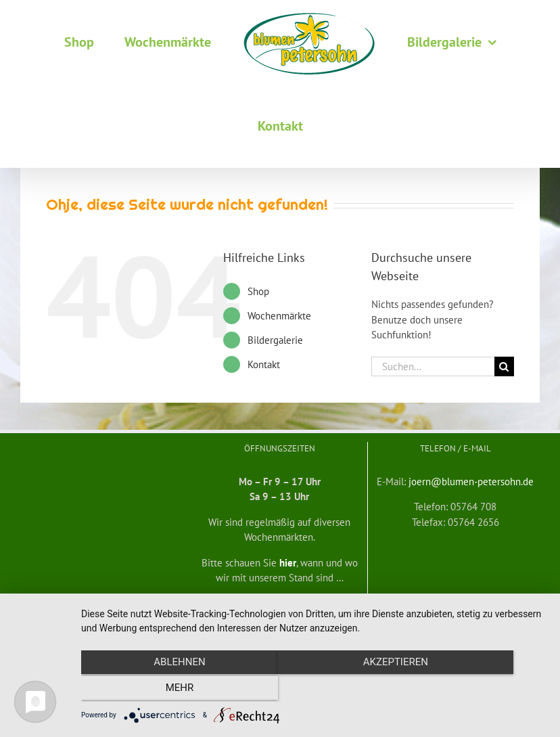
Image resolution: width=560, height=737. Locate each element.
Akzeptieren (314, 690)
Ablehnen (151, 690)
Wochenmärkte (279, 316)
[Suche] (504, 366)
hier (288, 563)
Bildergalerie (275, 340)
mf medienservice (383, 615)
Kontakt (264, 364)
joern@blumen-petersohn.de (471, 482)
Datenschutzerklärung (457, 615)
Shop (258, 291)
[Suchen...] (433, 366)
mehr (477, 690)
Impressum (520, 615)
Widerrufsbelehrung (182, 615)
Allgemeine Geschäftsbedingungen (82, 615)
